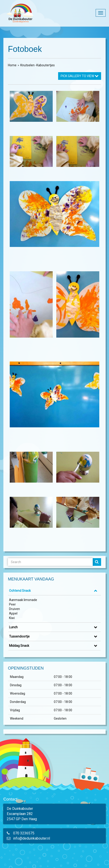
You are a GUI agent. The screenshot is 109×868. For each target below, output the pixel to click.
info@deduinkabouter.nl (32, 838)
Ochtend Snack (20, 591)
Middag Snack (19, 646)
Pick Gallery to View (80, 76)
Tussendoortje (19, 636)
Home (12, 65)
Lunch (13, 627)
